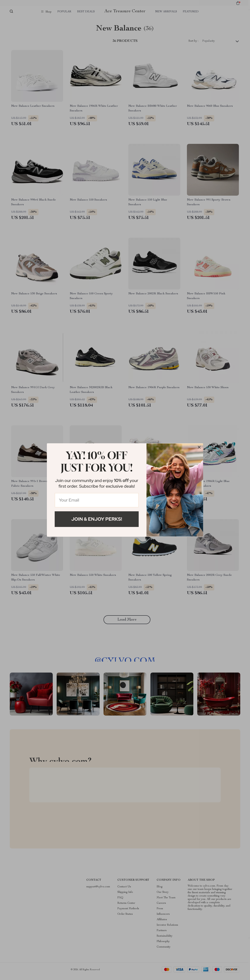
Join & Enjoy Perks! (97, 519)
